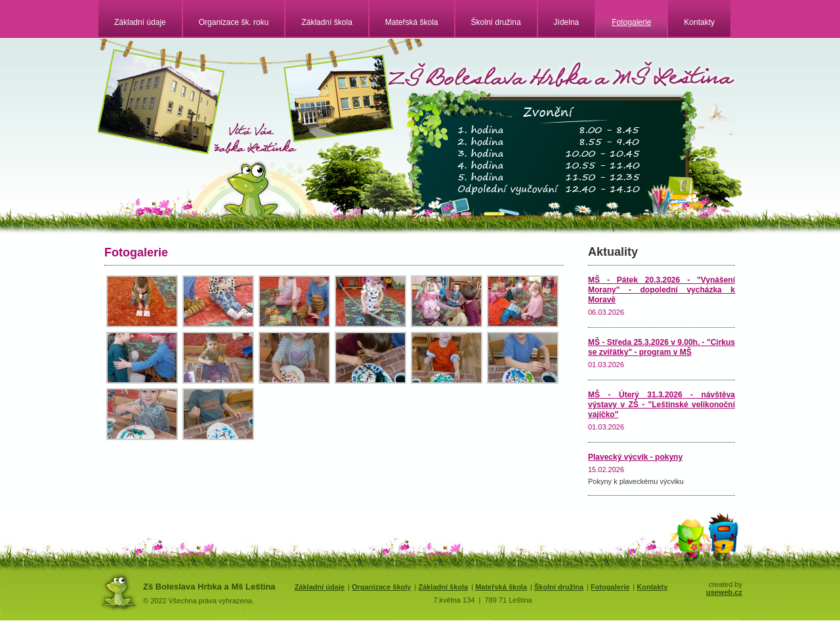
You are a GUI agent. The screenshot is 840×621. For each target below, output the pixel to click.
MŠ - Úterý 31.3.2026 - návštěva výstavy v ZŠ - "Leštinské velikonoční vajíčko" (661, 405)
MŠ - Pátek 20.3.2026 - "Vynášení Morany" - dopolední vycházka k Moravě (661, 290)
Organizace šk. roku (234, 22)
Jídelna (567, 22)
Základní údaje (140, 22)
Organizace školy (382, 587)
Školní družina (496, 22)
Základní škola (326, 22)
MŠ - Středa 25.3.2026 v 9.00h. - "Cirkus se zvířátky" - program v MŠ (661, 347)
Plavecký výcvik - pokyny (635, 457)
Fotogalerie (631, 22)
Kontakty (699, 22)
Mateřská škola (412, 22)
